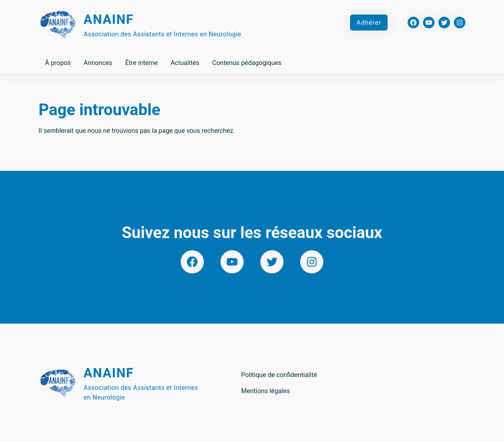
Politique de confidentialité (279, 375)
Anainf (109, 19)
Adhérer (369, 23)
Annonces (98, 63)
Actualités (185, 63)
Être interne (141, 63)
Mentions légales (265, 391)
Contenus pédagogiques (247, 63)
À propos (58, 63)
